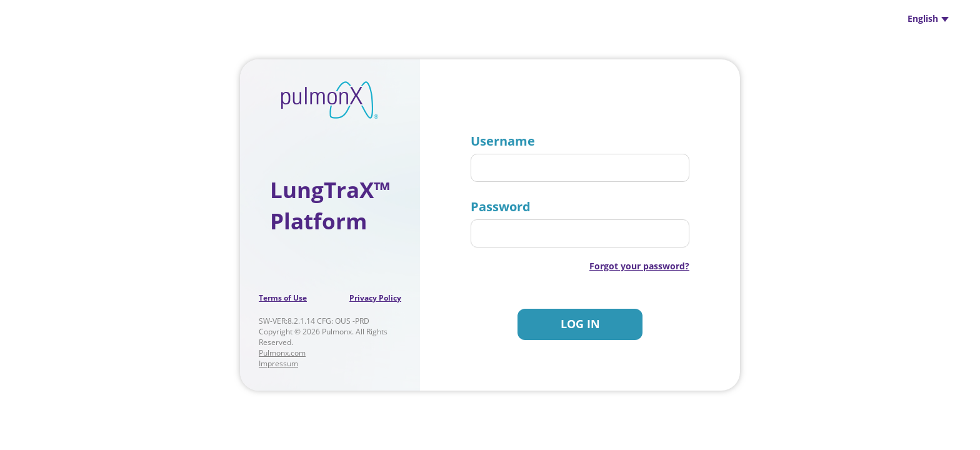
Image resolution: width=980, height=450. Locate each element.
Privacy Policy (375, 298)
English (928, 18)
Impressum (278, 363)
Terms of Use (283, 298)
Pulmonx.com (282, 353)
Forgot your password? (639, 266)
